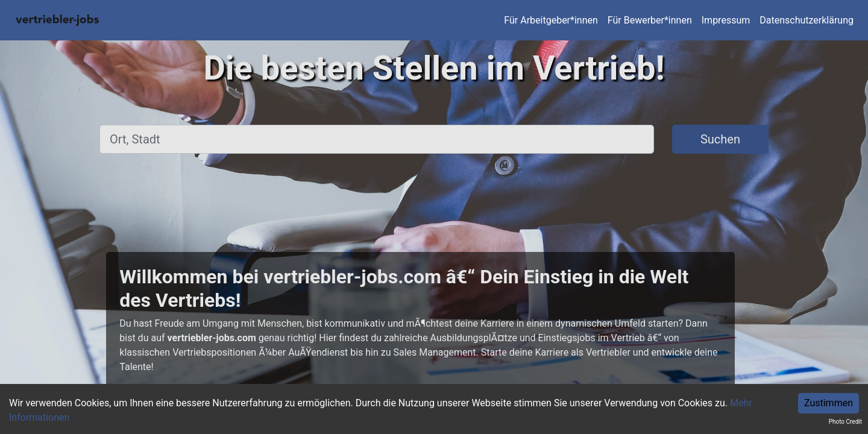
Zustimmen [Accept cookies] (829, 403)
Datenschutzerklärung (807, 20)
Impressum (726, 20)
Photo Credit (845, 422)
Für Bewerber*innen (650, 20)
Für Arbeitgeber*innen (551, 20)
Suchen (720, 139)
